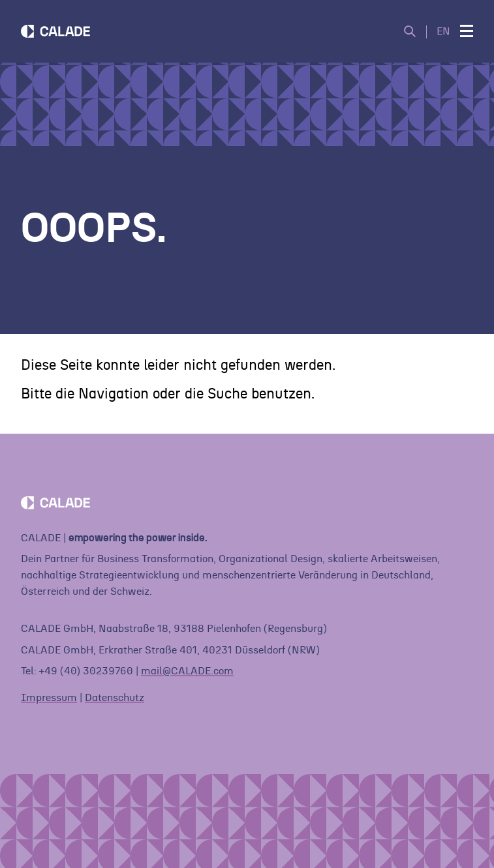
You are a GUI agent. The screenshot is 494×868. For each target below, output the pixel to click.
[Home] (55, 31)
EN (443, 31)
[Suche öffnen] (415, 32)
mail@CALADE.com (187, 671)
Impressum (49, 698)
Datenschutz (115, 698)
